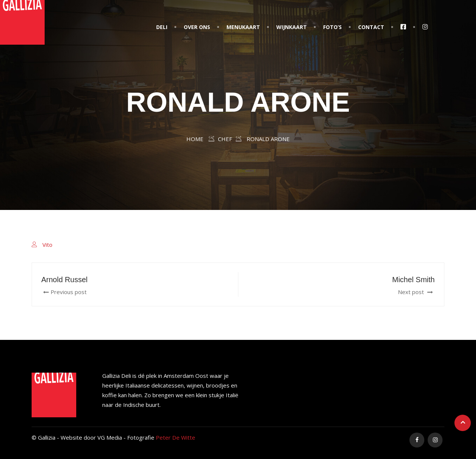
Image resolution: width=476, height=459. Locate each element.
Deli (162, 27)
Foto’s (332, 27)
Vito (47, 245)
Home (195, 139)
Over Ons (197, 27)
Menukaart (243, 27)
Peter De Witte (176, 437)
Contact (371, 27)
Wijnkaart (292, 27)
